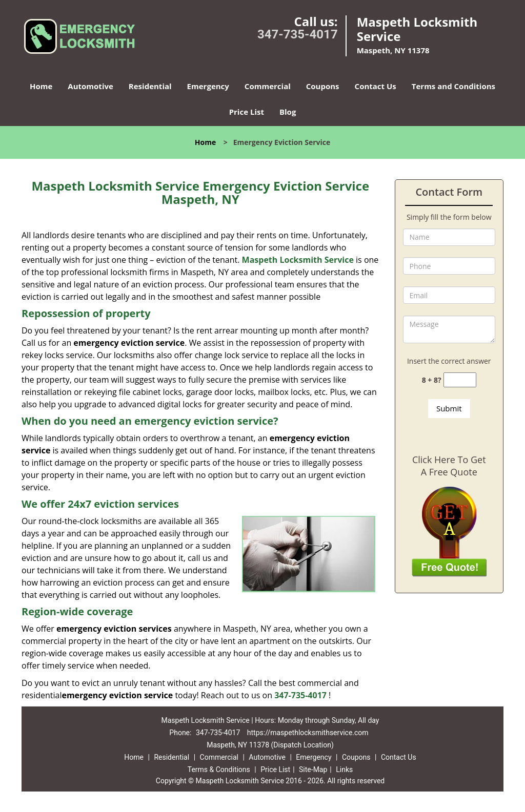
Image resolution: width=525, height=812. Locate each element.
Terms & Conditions (219, 769)
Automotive (90, 86)
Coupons (323, 86)
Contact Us (376, 86)
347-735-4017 (298, 34)
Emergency (208, 86)
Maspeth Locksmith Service (298, 260)
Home (41, 86)
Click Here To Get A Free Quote (449, 466)
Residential (150, 86)
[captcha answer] (460, 380)
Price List (247, 112)
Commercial (268, 86)
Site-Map (313, 769)
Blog (288, 112)
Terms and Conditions (453, 86)
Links (344, 769)
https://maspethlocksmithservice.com (308, 733)
